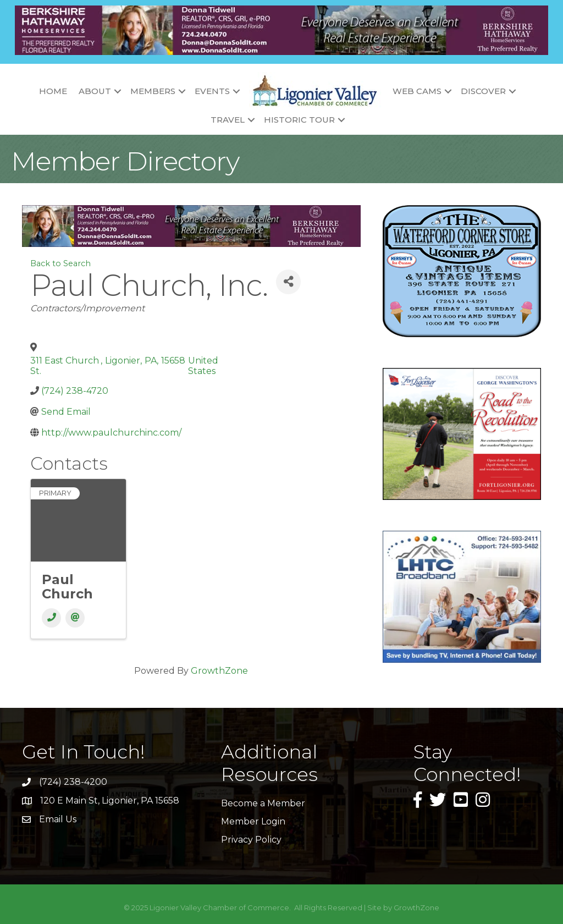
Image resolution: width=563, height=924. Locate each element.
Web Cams (417, 91)
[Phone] (51, 618)
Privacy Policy (251, 840)
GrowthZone (219, 671)
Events (212, 91)
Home (53, 91)
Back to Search (60, 263)
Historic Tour (299, 120)
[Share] (288, 282)
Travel (228, 120)
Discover (483, 91)
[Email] (75, 618)
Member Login (253, 821)
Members (153, 91)
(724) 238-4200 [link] (73, 782)
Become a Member (263, 803)
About (95, 91)
